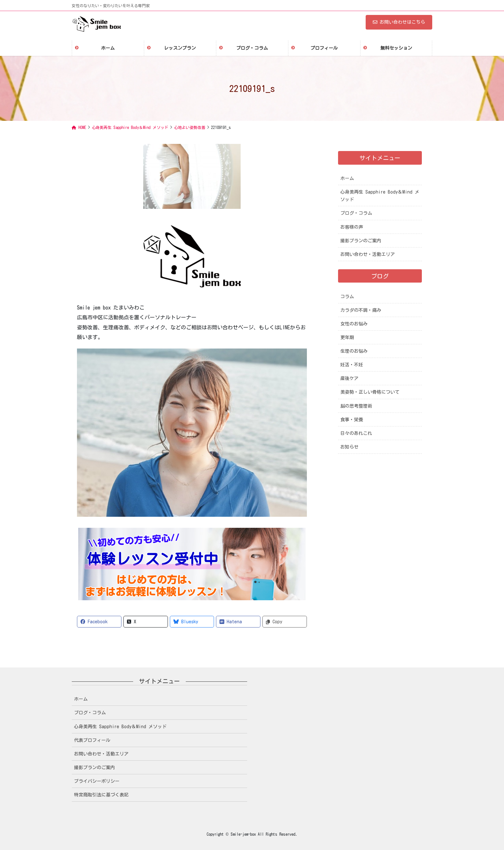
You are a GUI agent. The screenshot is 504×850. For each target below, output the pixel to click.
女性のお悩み (354, 324)
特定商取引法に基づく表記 (101, 795)
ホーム (347, 178)
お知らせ (349, 447)
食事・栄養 (352, 420)
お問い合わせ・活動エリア (368, 254)
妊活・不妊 (352, 365)
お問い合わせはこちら (399, 22)
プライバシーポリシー (97, 781)
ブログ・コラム (356, 213)
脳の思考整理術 (356, 406)
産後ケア (349, 378)
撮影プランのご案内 (361, 241)
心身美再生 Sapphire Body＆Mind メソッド (380, 196)
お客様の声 (352, 227)
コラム (347, 297)
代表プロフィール (92, 740)
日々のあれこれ (356, 433)
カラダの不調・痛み (361, 310)
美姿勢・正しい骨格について (370, 392)
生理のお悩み (354, 351)
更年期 (347, 337)
